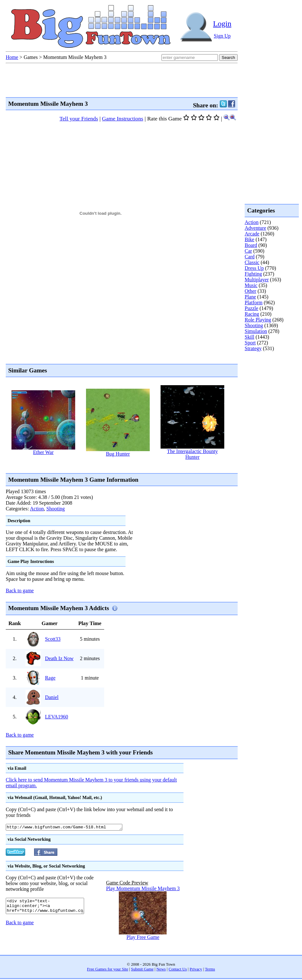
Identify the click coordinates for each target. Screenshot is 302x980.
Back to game (20, 591)
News (161, 970)
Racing (252, 314)
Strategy (253, 348)
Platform (254, 303)
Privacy (196, 970)
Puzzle (252, 308)
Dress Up (254, 268)
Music (251, 285)
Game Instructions (122, 119)
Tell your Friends (79, 119)
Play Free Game (143, 938)
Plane (250, 297)
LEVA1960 (57, 717)
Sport (250, 343)
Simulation (256, 331)
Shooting (56, 509)
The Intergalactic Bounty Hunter (192, 454)
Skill (249, 337)
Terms (210, 970)
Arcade (252, 234)
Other (250, 291)
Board (251, 245)
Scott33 (53, 639)
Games (31, 57)
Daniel (52, 697)
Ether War (43, 452)
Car (248, 251)
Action (37, 509)
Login (222, 24)
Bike (249, 239)
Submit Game (142, 970)
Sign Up (222, 36)
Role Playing (258, 320)
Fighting (253, 274)
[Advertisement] (270, 377)
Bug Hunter (118, 454)
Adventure (255, 228)
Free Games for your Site (108, 970)
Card (250, 257)
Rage (50, 678)
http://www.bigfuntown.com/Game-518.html (71, 828)
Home (12, 57)
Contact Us (178, 970)
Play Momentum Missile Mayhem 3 (143, 889)
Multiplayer (257, 280)
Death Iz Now (59, 658)
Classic (252, 262)
